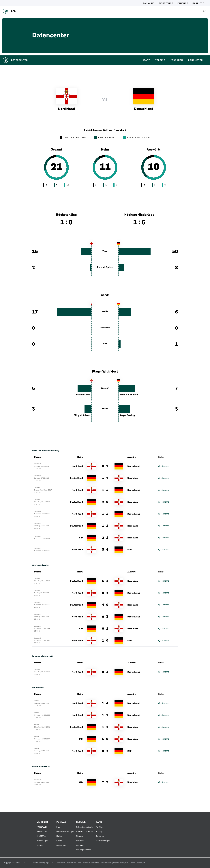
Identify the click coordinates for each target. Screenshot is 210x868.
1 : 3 (105, 490)
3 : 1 (105, 478)
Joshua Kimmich (129, 395)
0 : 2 (105, 593)
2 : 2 (105, 782)
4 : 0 (105, 605)
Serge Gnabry (127, 415)
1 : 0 (105, 641)
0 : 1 (105, 466)
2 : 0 (105, 502)
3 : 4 (105, 550)
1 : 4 (105, 703)
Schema (164, 466)
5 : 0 (105, 739)
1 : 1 (105, 526)
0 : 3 (105, 617)
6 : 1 (105, 581)
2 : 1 (105, 538)
